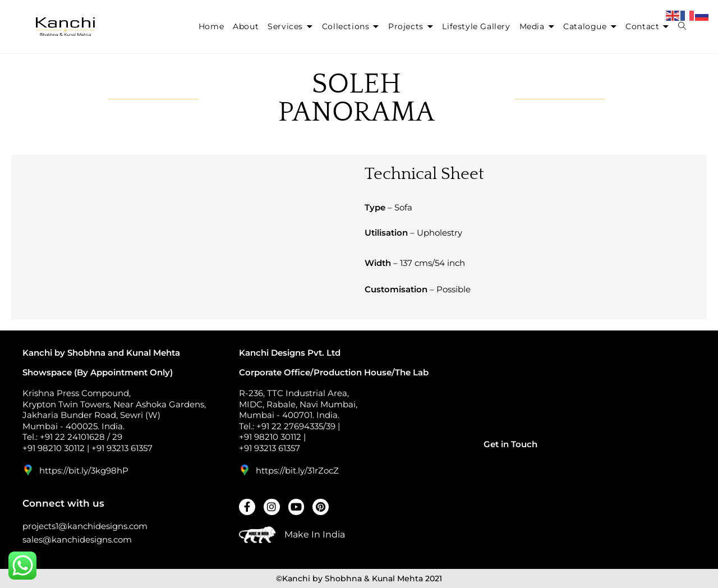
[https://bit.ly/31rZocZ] (245, 470)
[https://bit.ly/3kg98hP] (28, 470)
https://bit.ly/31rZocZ (297, 470)
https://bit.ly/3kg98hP (84, 470)
